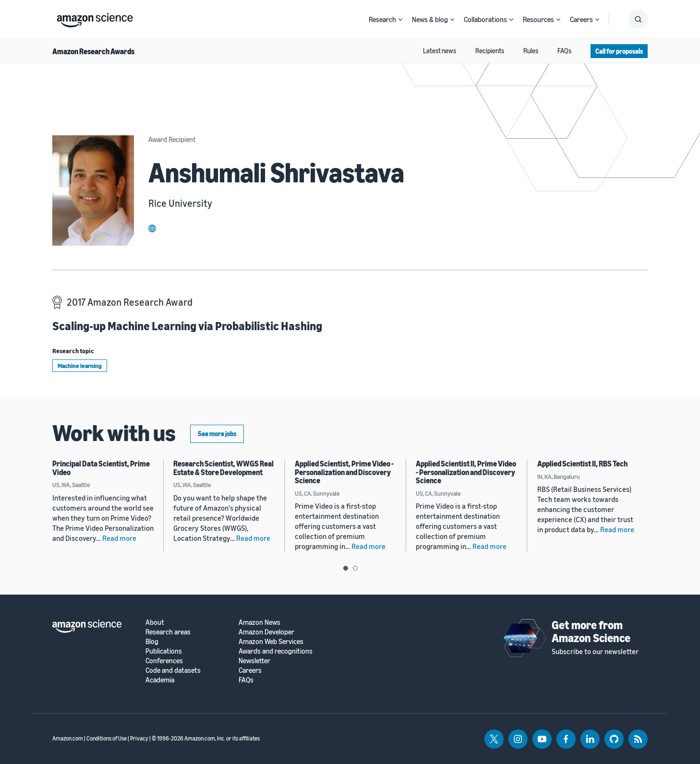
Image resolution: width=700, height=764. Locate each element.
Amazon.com (68, 738)
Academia (160, 680)
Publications (164, 651)
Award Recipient (172, 139)
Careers (581, 19)
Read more (119, 538)
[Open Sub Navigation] (400, 19)
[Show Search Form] (638, 19)
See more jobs (217, 434)
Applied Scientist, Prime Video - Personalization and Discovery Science (344, 472)
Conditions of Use (107, 738)
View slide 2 (355, 568)
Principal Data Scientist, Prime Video (101, 468)
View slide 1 (346, 568)
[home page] (95, 18)
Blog (152, 641)
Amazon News (259, 622)
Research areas (168, 632)
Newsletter (254, 661)
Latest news (440, 51)
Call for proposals (619, 51)
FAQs (564, 51)
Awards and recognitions (276, 651)
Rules (531, 51)
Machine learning (80, 366)
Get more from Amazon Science (591, 631)
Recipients (490, 51)
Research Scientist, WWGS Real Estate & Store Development (223, 468)
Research (382, 19)
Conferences (164, 661)
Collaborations (485, 19)
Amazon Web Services (271, 641)
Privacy (139, 738)
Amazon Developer (266, 632)
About (155, 622)
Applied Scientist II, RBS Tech (582, 464)
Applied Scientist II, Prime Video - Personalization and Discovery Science (466, 472)
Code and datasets (173, 670)
